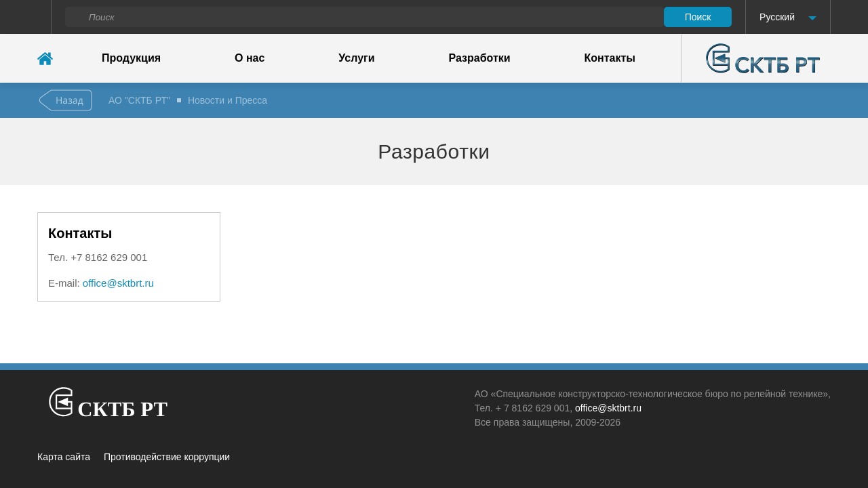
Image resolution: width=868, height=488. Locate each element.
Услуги (356, 58)
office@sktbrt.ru (118, 283)
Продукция (131, 58)
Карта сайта (64, 457)
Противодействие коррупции (167, 457)
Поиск (698, 17)
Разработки (480, 58)
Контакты (610, 58)
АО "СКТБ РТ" (139, 100)
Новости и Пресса (228, 100)
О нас (250, 58)
